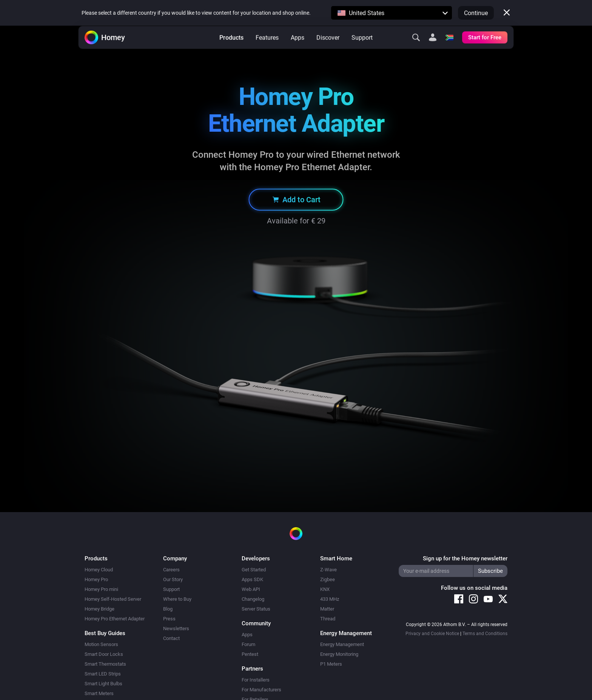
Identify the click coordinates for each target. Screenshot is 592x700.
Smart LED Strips (103, 674)
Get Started (254, 570)
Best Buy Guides (105, 633)
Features (267, 49)
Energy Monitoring (339, 654)
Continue (476, 13)
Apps (298, 49)
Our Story (173, 579)
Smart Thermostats (105, 664)
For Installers (256, 680)
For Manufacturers (261, 690)
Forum (248, 644)
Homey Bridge (99, 609)
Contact (171, 638)
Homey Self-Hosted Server (113, 599)
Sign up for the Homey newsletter (465, 558)
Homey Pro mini (101, 589)
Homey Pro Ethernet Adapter (115, 619)
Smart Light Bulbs (103, 684)
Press (169, 619)
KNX (325, 589)
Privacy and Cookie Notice (432, 634)
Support (362, 49)
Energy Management (342, 644)
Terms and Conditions (485, 634)
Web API (251, 589)
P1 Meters (331, 664)
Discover (328, 49)
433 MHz (330, 599)
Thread (328, 619)
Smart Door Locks (104, 654)
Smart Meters (99, 693)
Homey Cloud (99, 570)
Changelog (253, 599)
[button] (392, 13)
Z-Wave (328, 570)
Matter (327, 609)
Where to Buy (177, 599)
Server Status (256, 609)
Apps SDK (252, 579)
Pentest (250, 654)
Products (231, 49)
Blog (168, 609)
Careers (171, 570)
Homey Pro (96, 579)
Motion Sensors (101, 644)
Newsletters (176, 628)
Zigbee (328, 579)
